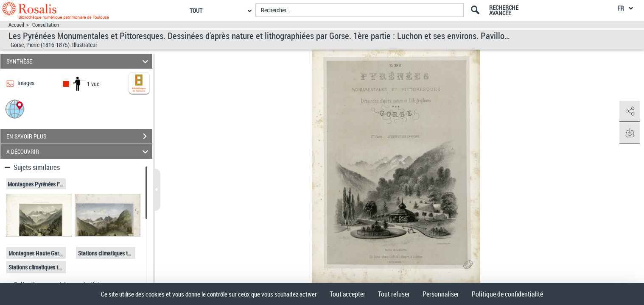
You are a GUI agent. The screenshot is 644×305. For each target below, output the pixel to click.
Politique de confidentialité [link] (507, 294)
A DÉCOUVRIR (78, 151)
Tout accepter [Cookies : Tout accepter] (347, 294)
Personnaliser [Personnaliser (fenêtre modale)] (441, 294)
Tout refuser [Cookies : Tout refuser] (394, 294)
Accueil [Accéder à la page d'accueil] (16, 25)
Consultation (46, 25)
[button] (15, 109)
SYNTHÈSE (78, 61)
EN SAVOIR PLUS (79, 136)
